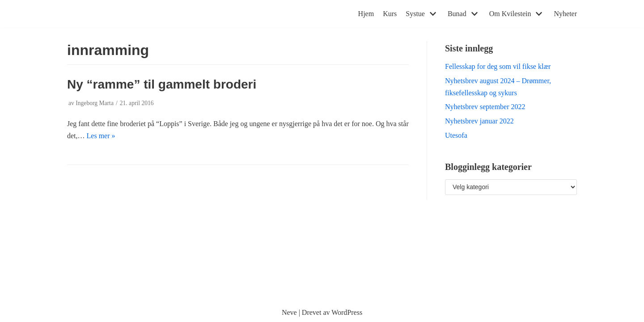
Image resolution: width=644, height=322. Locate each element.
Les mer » (101, 136)
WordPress (347, 312)
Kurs (390, 14)
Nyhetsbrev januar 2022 (479, 121)
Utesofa (456, 135)
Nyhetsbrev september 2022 (485, 107)
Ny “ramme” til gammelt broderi (162, 84)
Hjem (366, 14)
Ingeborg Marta (95, 103)
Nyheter (565, 14)
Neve (289, 312)
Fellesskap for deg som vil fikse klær (498, 66)
